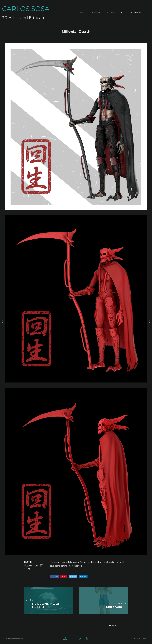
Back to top (140, 639)
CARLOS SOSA (26, 9)
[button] (113, 625)
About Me (96, 12)
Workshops (136, 12)
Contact (110, 12)
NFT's (123, 12)
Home (83, 12)
